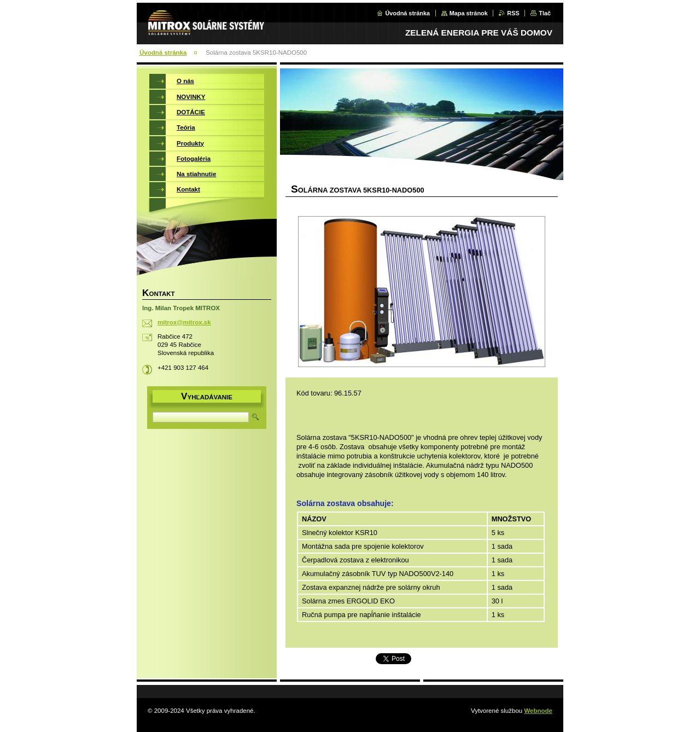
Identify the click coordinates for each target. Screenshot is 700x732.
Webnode (538, 711)
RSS (513, 13)
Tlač (545, 13)
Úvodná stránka (407, 13)
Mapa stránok (469, 13)
